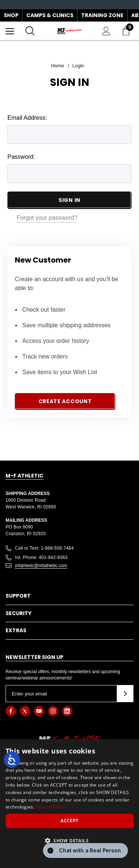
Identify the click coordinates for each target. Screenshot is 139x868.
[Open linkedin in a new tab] (67, 711)
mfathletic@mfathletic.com (41, 566)
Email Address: (27, 118)
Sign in (69, 200)
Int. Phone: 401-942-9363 (41, 557)
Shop (11, 15)
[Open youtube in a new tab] (39, 711)
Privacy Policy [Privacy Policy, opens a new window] (50, 807)
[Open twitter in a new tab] (25, 711)
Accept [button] (69, 821)
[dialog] (69, 804)
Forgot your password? (47, 218)
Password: (21, 157)
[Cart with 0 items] (128, 31)
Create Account (65, 401)
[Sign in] (106, 31)
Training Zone (102, 15)
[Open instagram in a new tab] (53, 711)
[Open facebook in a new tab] (11, 711)
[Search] (30, 31)
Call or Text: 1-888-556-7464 (44, 548)
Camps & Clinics (50, 15)
